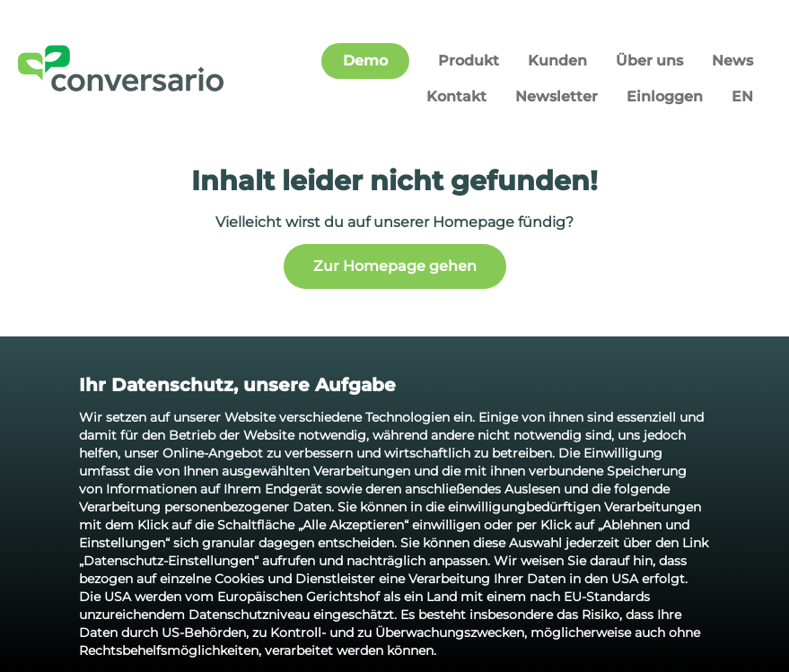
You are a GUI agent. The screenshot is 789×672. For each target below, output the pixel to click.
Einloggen (665, 96)
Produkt (469, 61)
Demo (365, 61)
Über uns (649, 61)
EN (742, 96)
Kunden (557, 61)
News (732, 61)
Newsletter (557, 96)
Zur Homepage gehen (395, 266)
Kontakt (456, 96)
